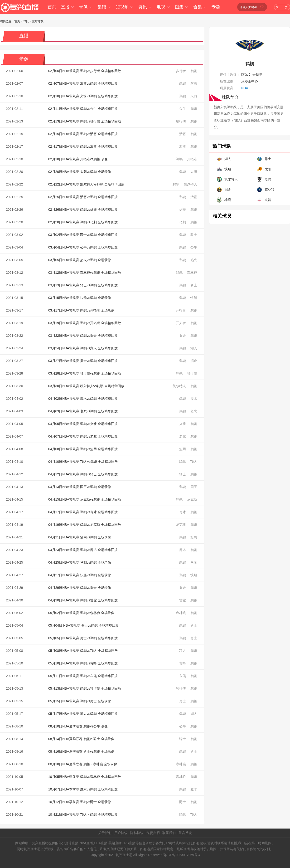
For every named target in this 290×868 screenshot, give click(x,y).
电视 (163, 7)
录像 (86, 7)
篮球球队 (38, 21)
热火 (194, 260)
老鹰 (194, 411)
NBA (245, 88)
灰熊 (194, 83)
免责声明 (153, 833)
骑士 (194, 285)
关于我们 (105, 833)
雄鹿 (183, 210)
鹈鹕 (194, 71)
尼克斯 (192, 499)
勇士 (194, 625)
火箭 (194, 96)
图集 (182, 7)
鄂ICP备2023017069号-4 (182, 855)
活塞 (183, 134)
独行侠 (181, 121)
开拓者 (192, 159)
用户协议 (121, 833)
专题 (216, 7)
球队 (26, 21)
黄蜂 (183, 663)
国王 (194, 487)
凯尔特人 (190, 184)
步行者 (181, 71)
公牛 (183, 109)
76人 (193, 462)
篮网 (183, 449)
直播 (68, 7)
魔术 (194, 399)
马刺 (183, 222)
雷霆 (183, 600)
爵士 (194, 235)
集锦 (104, 7)
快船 (194, 298)
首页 (52, 7)
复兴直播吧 (124, 855)
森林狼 (192, 273)
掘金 (183, 336)
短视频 (125, 7)
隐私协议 (137, 833)
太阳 (194, 172)
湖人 (194, 348)
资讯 (145, 7)
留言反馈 (185, 833)
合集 (200, 7)
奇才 (183, 512)
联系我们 (169, 833)
